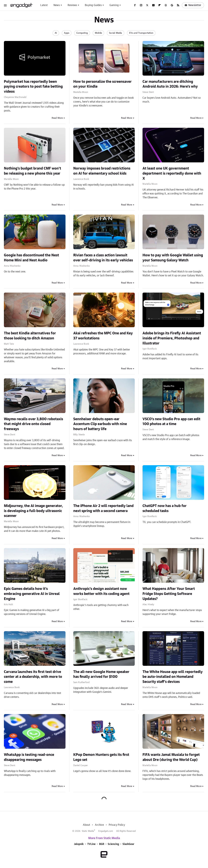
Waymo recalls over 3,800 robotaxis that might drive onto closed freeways (33, 424)
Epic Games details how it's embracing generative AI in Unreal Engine (32, 594)
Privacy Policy (117, 825)
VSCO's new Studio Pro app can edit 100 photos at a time (171, 422)
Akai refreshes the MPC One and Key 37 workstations (103, 336)
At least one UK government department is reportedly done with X (172, 173)
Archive (99, 825)
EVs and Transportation (141, 33)
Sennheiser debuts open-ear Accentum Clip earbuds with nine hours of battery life (100, 424)
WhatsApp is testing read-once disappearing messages (29, 757)
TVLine (91, 844)
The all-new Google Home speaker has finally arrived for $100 (101, 674)
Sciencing (113, 844)
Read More (57, 118)
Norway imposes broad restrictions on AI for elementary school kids (102, 171)
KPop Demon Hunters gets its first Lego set (101, 757)
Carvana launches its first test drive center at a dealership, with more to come (33, 677)
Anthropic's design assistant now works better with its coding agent (101, 591)
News (57, 5)
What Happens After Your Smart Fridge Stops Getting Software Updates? (169, 594)
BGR (102, 844)
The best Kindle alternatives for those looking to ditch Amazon (30, 336)
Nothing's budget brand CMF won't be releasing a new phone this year (32, 171)
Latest (44, 5)
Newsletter (193, 5)
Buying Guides (93, 5)
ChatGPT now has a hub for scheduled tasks (165, 508)
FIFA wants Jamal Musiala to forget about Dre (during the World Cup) (171, 757)
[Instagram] (141, 5)
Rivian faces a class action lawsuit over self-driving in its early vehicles (103, 258)
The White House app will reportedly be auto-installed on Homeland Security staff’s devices (173, 677)
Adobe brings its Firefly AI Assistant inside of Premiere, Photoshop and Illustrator (172, 338)
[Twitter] (147, 5)
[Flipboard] (160, 5)
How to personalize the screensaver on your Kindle (102, 84)
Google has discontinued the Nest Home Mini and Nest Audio (31, 258)
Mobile (98, 33)
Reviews (72, 5)
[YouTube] (153, 5)
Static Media (88, 831)
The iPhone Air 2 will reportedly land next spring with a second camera (103, 508)
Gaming (114, 5)
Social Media (115, 33)
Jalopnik (79, 844)
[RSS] (178, 5)
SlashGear (128, 844)
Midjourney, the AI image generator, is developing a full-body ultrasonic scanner (33, 511)
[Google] (172, 5)
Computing (82, 33)
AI (56, 33)
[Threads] (166, 5)
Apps (67, 33)
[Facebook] (135, 5)
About (86, 825)
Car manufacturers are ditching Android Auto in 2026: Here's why (170, 84)
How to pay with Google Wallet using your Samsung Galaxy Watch (173, 258)
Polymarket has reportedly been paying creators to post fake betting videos (33, 87)
